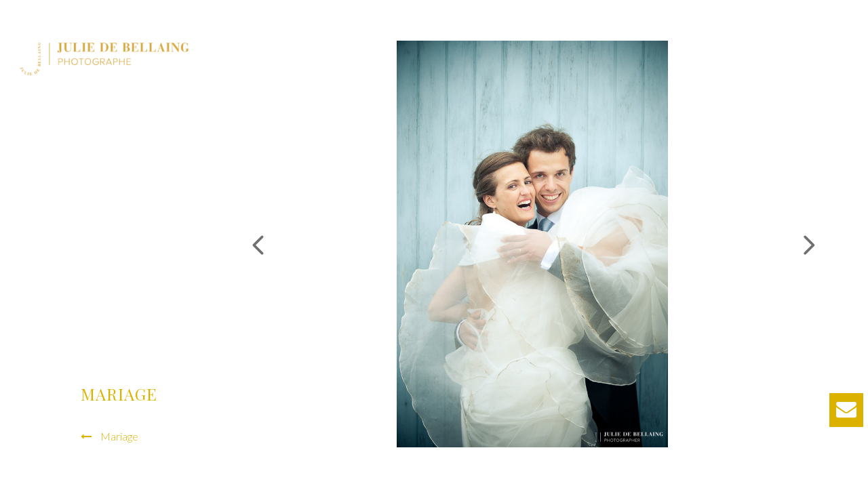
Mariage (119, 436)
